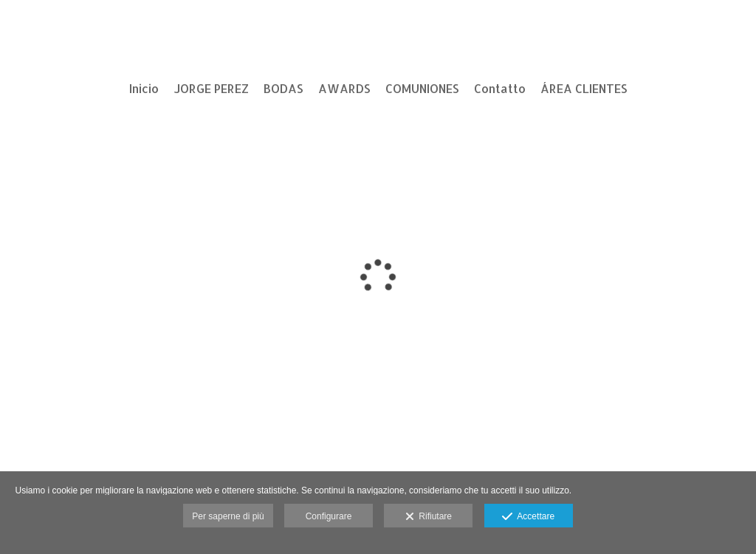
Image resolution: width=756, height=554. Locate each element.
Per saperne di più (228, 516)
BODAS (283, 89)
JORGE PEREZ (211, 89)
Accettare (528, 517)
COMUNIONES (422, 89)
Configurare (329, 516)
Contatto (500, 89)
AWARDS (344, 89)
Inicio (144, 89)
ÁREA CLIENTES (584, 89)
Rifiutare (429, 517)
